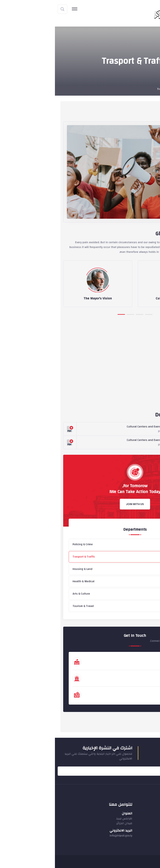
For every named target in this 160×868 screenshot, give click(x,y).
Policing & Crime (28, 544)
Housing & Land (28, 569)
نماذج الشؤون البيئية (139, 833)
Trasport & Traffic (29, 557)
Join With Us (80, 504)
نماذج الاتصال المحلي (139, 813)
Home (149, 89)
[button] (66, 314)
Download (135, 429)
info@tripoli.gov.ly (66, 836)
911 (138, 680)
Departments (133, 89)
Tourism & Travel (28, 606)
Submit (148, 771)
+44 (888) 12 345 (129, 664)
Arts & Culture (26, 594)
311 (139, 697)
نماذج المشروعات (141, 827)
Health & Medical (29, 581)
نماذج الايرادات (143, 820)
